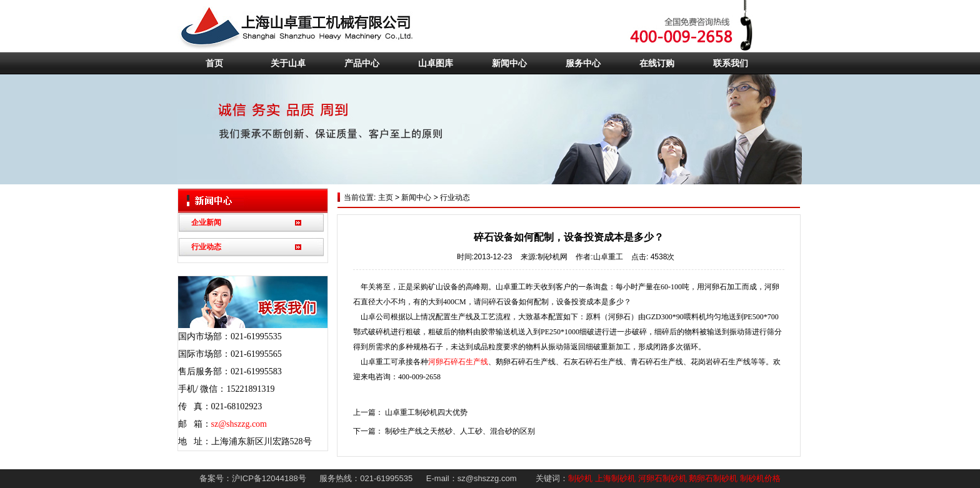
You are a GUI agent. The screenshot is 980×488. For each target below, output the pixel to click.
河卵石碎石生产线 (458, 362)
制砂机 (580, 478)
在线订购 (657, 63)
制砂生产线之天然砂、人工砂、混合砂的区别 (460, 431)
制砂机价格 (760, 478)
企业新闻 (206, 222)
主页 (384, 197)
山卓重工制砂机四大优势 (426, 412)
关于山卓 (288, 63)
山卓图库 (436, 63)
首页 (214, 63)
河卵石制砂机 (662, 478)
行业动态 (206, 247)
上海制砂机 (615, 478)
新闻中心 (509, 63)
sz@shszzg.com (239, 424)
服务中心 (583, 63)
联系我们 (731, 63)
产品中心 (362, 63)
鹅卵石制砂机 (713, 478)
